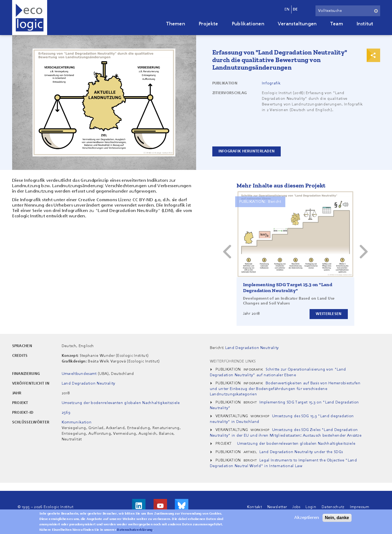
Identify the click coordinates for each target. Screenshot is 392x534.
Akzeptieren (307, 518)
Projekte (208, 24)
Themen (176, 24)
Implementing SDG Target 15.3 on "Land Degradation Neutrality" (288, 287)
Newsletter (277, 507)
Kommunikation (77, 422)
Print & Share (373, 55)
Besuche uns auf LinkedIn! (139, 506)
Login (311, 507)
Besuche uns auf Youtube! (160, 506)
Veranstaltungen (297, 24)
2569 (66, 413)
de (295, 9)
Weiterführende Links (233, 361)
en (287, 9)
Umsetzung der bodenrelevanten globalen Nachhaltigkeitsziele (121, 403)
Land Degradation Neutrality (89, 384)
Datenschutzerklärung (135, 530)
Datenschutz (333, 507)
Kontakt (254, 507)
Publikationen (248, 24)
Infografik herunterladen (247, 151)
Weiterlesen (329, 314)
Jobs (296, 507)
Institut (365, 24)
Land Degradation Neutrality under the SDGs (301, 452)
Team (337, 24)
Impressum (360, 507)
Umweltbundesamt (79, 374)
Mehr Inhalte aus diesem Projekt (281, 185)
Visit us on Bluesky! (182, 506)
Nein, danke (337, 518)
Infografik (271, 83)
